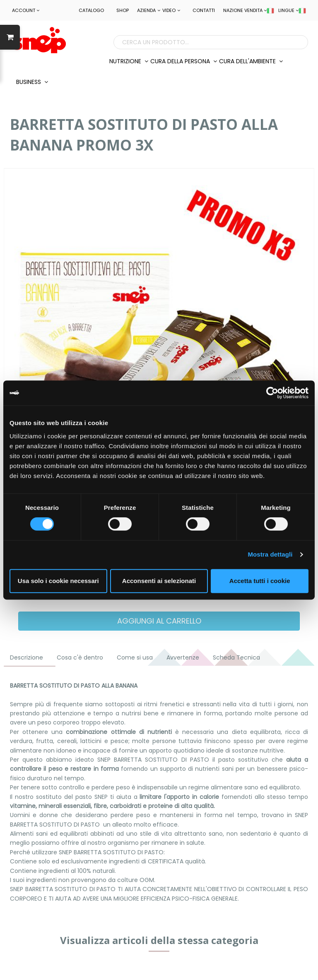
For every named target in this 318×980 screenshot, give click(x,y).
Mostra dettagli (270, 554)
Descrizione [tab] (26, 657)
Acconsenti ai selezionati (159, 581)
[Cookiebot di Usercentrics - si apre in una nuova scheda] (272, 393)
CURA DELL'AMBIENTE (251, 61)
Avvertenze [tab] (183, 657)
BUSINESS (32, 82)
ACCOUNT (26, 10)
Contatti (204, 10)
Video (171, 10)
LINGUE (292, 10)
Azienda (149, 10)
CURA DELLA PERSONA (184, 61)
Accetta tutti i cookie (260, 581)
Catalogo (91, 10)
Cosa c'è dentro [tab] (80, 657)
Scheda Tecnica (236, 657)
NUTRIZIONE (129, 61)
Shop (123, 10)
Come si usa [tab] (135, 657)
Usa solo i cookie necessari (58, 581)
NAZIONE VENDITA (249, 10)
